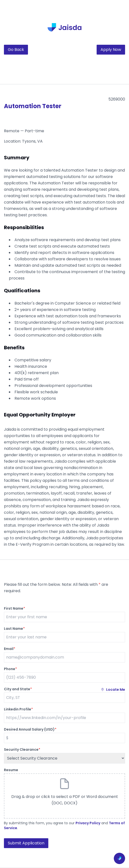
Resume (11, 770)
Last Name (14, 629)
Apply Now (111, 50)
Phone (10, 669)
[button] (64, 796)
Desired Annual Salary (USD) (30, 729)
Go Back (16, 50)
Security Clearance (22, 750)
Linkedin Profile (18, 709)
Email (10, 649)
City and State (18, 689)
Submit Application (26, 843)
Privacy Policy (88, 823)
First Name (14, 608)
